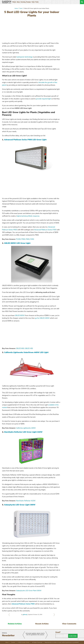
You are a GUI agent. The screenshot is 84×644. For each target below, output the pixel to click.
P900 (23, 239)
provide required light (44, 99)
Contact (13, 642)
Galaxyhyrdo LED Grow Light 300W (20, 505)
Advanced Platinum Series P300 (45, 230)
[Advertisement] (32, 30)
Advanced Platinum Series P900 (23, 604)
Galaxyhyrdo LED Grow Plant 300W (29, 591)
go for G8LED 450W (42, 318)
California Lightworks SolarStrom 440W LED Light (26, 352)
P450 (32, 239)
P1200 (18, 239)
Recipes (29, 2)
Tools (33, 2)
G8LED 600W (20, 315)
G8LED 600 (20, 348)
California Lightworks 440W (26, 428)
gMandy (25, 615)
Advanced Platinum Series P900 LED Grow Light (25, 140)
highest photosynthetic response (28, 216)
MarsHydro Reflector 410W (26, 501)
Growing (23, 2)
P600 (28, 239)
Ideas (18, 2)
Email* (62, 635)
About (7, 642)
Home (16, 8)
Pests (37, 2)
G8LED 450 (29, 348)
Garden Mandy (26, 642)
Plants (14, 2)
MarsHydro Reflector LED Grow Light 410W (23, 432)
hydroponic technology (24, 57)
